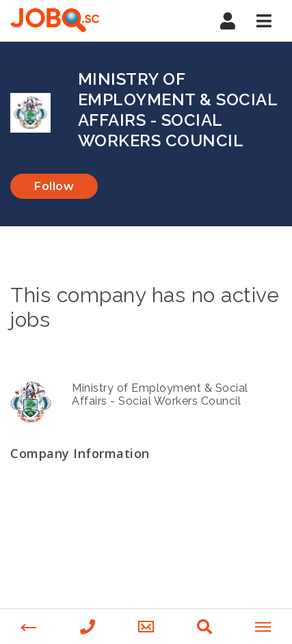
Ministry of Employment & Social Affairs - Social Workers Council (160, 394)
